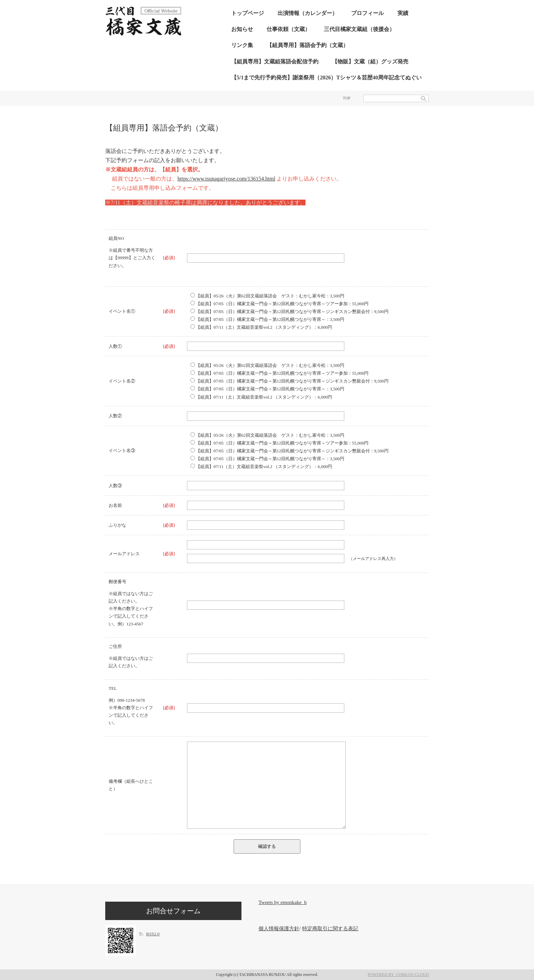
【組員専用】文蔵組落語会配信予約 (275, 61)
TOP (347, 98)
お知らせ (242, 29)
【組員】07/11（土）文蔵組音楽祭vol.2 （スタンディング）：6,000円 (261, 327)
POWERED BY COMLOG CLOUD (398, 975)
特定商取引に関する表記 (330, 929)
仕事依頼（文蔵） (288, 29)
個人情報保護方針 (279, 929)
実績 (403, 13)
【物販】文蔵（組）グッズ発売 (370, 61)
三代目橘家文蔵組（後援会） (359, 29)
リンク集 (242, 45)
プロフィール (367, 13)
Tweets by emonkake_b (282, 902)
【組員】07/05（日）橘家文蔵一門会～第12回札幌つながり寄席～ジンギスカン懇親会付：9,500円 (289, 312)
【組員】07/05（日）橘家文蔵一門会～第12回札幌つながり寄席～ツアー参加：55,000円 (279, 304)
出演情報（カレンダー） (308, 13)
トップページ (248, 13)
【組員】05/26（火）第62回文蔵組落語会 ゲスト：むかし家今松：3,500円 (267, 296)
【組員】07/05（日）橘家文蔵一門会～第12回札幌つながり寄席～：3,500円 (267, 319)
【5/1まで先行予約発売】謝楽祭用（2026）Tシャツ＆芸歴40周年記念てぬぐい (326, 77)
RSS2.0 (153, 934)
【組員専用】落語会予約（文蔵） (308, 45)
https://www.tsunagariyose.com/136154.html (226, 179)
